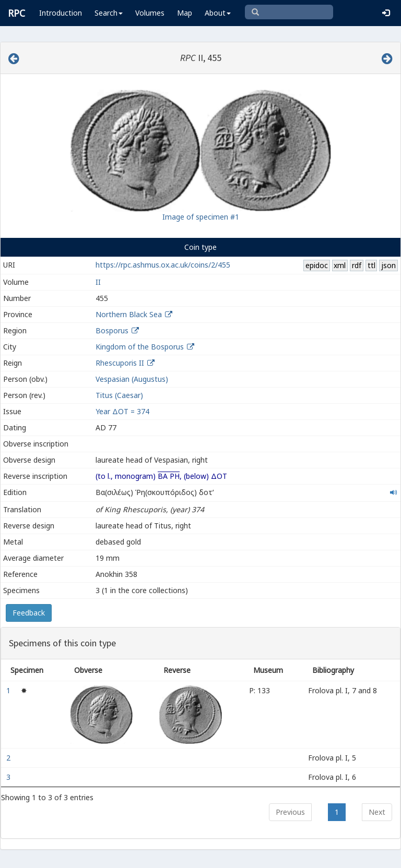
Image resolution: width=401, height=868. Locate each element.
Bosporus (112, 330)
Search (109, 13)
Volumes (150, 13)
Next (377, 812)
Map (185, 13)
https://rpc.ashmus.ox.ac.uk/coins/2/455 (163, 265)
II (98, 282)
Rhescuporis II (120, 363)
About (218, 13)
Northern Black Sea (129, 314)
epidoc (317, 265)
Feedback (29, 613)
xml (340, 265)
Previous (290, 812)
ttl (371, 265)
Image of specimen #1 (201, 217)
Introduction (61, 13)
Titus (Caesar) (119, 395)
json (388, 265)
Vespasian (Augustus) (132, 379)
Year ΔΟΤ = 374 (122, 411)
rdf (357, 265)
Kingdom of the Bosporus (140, 347)
